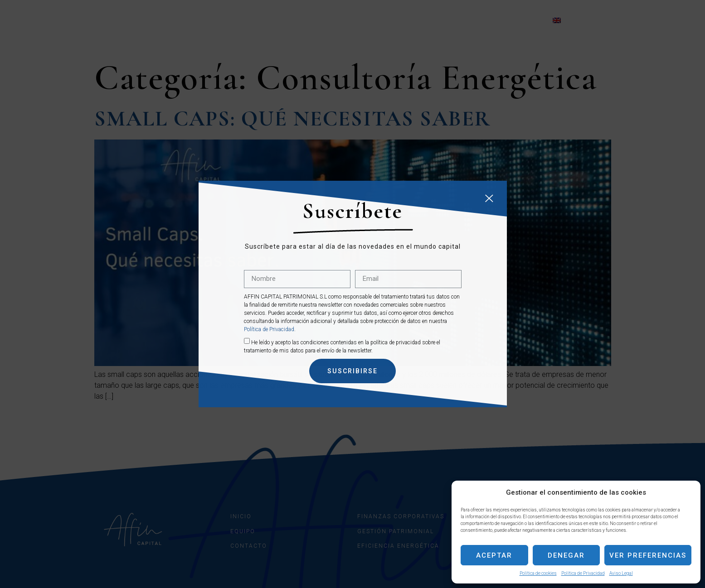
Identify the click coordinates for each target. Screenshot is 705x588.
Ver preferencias (648, 555)
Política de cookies (538, 573)
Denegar (566, 555)
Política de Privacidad (583, 573)
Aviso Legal (621, 573)
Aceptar (494, 555)
